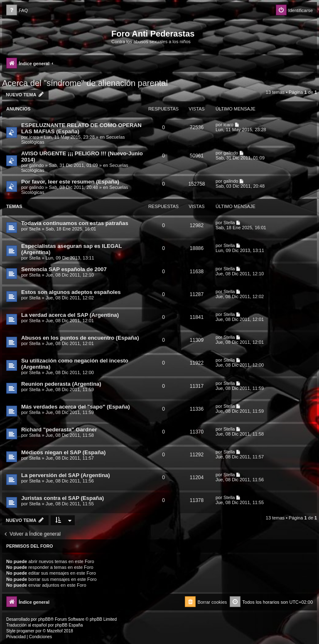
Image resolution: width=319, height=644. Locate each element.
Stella (35, 229)
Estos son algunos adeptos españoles (71, 292)
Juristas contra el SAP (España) (63, 498)
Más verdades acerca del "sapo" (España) (76, 407)
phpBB (44, 619)
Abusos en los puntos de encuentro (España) (80, 338)
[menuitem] (17, 11)
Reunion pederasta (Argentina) (61, 384)
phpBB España (69, 625)
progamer (26, 631)
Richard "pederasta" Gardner (59, 430)
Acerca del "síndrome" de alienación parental (85, 83)
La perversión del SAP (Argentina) (66, 475)
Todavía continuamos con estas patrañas (75, 223)
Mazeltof (55, 631)
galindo (36, 165)
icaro (34, 137)
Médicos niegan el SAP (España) (64, 452)
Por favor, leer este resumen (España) (70, 182)
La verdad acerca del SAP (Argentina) (70, 315)
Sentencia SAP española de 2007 (64, 269)
